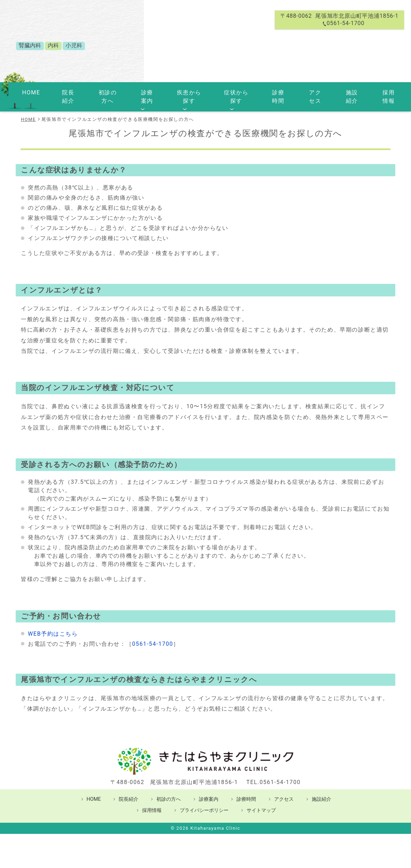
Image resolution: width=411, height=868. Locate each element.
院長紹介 (82, 91)
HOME (55, 91)
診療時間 (263, 91)
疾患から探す (184, 91)
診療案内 (148, 91)
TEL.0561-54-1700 (273, 772)
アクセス (293, 91)
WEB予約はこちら (53, 623)
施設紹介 (323, 91)
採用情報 (353, 91)
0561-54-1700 (153, 633)
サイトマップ (261, 800)
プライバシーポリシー (204, 800)
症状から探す (227, 91)
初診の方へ (115, 91)
